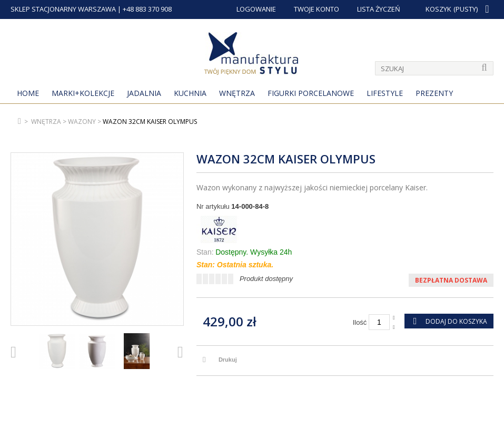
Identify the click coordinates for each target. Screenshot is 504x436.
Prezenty (434, 93)
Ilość (360, 322)
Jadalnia (144, 93)
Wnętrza (237, 93)
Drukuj (228, 360)
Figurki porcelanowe (311, 93)
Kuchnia (190, 93)
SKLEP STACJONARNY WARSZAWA (63, 9)
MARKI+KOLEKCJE (83, 93)
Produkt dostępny (266, 279)
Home (28, 93)
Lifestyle (385, 93)
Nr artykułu (213, 206)
